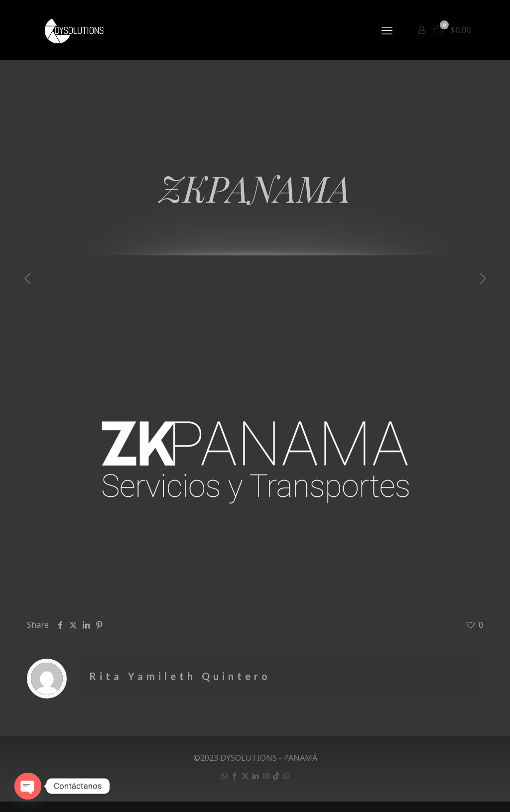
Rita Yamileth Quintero (180, 676)
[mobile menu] (387, 30)
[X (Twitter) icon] (245, 776)
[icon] (276, 776)
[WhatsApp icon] (224, 776)
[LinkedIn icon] (256, 776)
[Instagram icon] (266, 776)
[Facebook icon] (235, 776)
